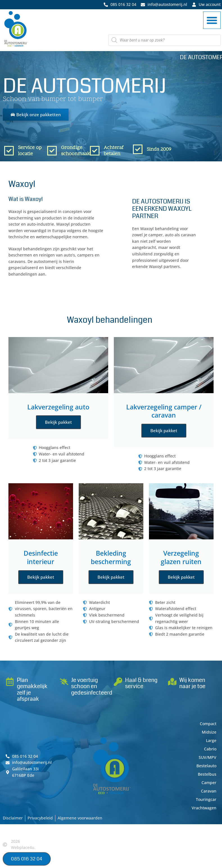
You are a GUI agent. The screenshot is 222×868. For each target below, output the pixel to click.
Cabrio (210, 749)
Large (211, 740)
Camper (209, 783)
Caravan (209, 791)
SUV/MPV (208, 757)
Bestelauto (206, 766)
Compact (208, 724)
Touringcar (206, 799)
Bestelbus (207, 774)
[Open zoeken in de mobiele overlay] (164, 40)
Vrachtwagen (204, 808)
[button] (212, 20)
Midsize (209, 732)
